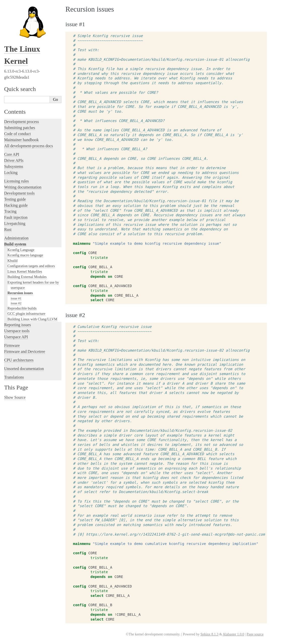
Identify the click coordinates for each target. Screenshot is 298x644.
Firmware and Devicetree (25, 351)
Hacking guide (16, 205)
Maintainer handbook (21, 140)
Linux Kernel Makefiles (25, 271)
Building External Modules (27, 277)
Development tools (19, 193)
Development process (21, 122)
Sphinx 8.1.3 (209, 634)
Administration (16, 238)
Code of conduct (17, 134)
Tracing (10, 211)
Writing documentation (23, 187)
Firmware (12, 345)
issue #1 (16, 298)
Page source (255, 634)
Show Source (15, 397)
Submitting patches (20, 128)
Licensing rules (16, 181)
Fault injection (16, 217)
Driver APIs (14, 160)
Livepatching (15, 223)
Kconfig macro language (25, 255)
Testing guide (15, 199)
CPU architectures (19, 360)
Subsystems (14, 166)
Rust (8, 229)
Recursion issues (20, 293)
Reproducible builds (22, 308)
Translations (14, 377)
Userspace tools (17, 331)
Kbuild (13, 261)
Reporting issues (17, 325)
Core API (12, 154)
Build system (15, 244)
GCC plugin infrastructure (26, 314)
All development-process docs (28, 146)
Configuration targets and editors (31, 266)
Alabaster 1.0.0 (233, 634)
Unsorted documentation (24, 369)
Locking (11, 173)
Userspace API (16, 337)
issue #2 (16, 303)
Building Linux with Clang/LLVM (32, 319)
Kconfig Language (21, 250)
